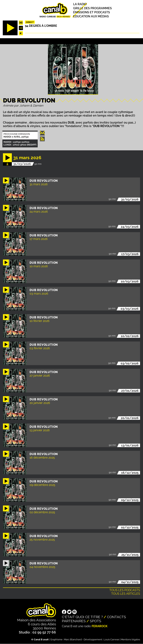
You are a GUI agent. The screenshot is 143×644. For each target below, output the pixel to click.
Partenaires (74, 621)
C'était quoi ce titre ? (82, 617)
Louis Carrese (111, 639)
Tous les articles (126, 594)
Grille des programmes (92, 8)
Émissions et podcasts (92, 12)
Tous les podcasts (125, 590)
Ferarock (100, 626)
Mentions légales (130, 639)
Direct (30, 22)
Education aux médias (91, 16)
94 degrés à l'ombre (41, 26)
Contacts (116, 617)
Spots (96, 621)
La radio (80, 4)
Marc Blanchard (73, 639)
